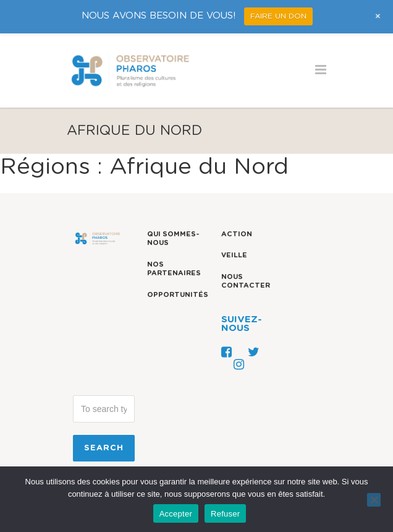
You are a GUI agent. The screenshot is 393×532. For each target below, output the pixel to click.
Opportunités (178, 295)
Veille (234, 255)
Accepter (176, 514)
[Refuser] (374, 500)
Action (237, 234)
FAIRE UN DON (278, 16)
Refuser (225, 514)
